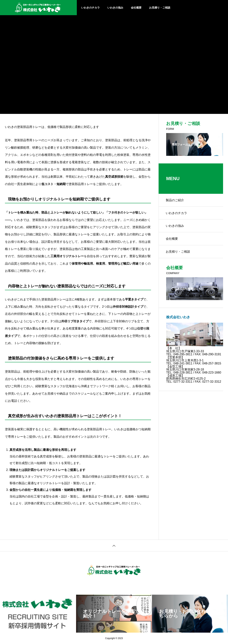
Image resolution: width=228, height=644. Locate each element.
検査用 (101, 264)
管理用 (113, 264)
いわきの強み (115, 8)
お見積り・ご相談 (160, 8)
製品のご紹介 (175, 200)
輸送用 (88, 264)
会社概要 (136, 8)
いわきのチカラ (90, 8)
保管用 (76, 264)
